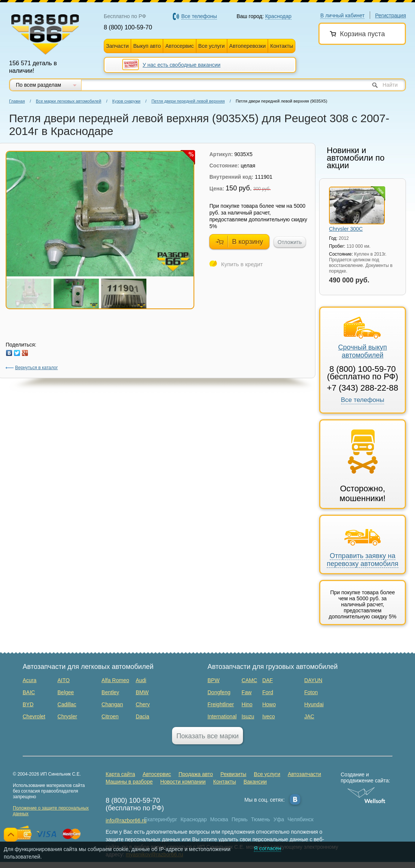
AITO (63, 680)
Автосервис (179, 46)
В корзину (239, 242)
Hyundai (314, 704)
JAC (309, 716)
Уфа (279, 819)
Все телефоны (363, 400)
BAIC (29, 692)
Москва (219, 819)
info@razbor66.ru (126, 820)
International (222, 716)
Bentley (110, 692)
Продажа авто (196, 774)
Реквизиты (233, 774)
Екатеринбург (161, 819)
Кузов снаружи (127, 101)
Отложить (290, 242)
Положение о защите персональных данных (51, 811)
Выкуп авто (147, 46)
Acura (30, 680)
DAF (267, 680)
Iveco (268, 716)
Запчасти (117, 46)
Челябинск (300, 819)
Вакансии (255, 782)
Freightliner (221, 704)
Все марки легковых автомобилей (68, 101)
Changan (112, 704)
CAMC (249, 680)
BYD (28, 704)
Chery (143, 704)
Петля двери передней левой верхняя (188, 101)
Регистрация (390, 15)
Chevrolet (34, 716)
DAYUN (313, 680)
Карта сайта (120, 774)
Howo (269, 704)
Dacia (143, 716)
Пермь (240, 819)
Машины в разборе (129, 782)
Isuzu (248, 716)
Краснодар (194, 819)
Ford (268, 692)
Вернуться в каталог (32, 368)
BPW (214, 680)
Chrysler (67, 716)
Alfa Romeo (115, 680)
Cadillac (67, 704)
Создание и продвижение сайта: (367, 778)
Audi (141, 680)
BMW (142, 692)
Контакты (281, 46)
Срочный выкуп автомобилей (362, 338)
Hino (247, 704)
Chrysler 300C (346, 229)
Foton (311, 692)
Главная (17, 101)
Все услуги (212, 46)
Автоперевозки (248, 46)
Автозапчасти (304, 774)
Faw (246, 692)
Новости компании (183, 782)
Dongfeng (219, 692)
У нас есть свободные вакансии (181, 65)
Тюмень (261, 819)
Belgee (66, 692)
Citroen (110, 716)
